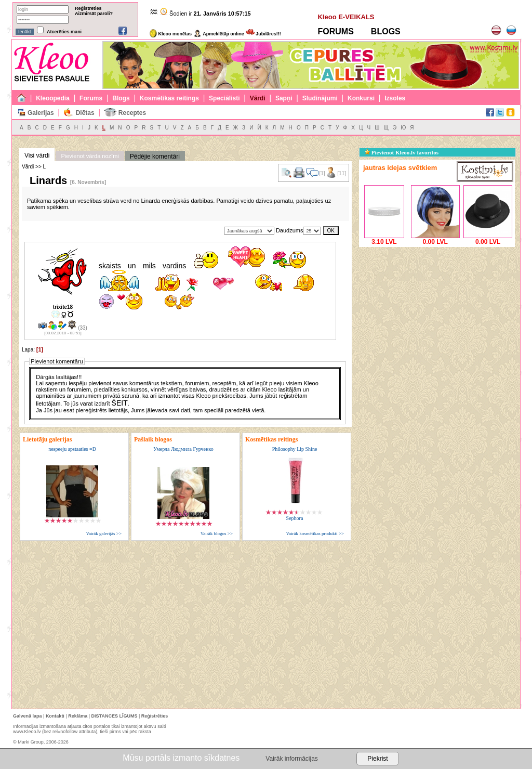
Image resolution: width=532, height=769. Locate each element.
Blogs (121, 98)
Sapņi (284, 98)
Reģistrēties (88, 8)
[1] (40, 349)
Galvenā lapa (28, 716)
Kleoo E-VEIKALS (346, 17)
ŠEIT (120, 403)
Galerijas (41, 113)
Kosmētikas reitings (169, 98)
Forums (91, 98)
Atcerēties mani (64, 32)
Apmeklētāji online (219, 34)
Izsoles (395, 98)
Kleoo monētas (171, 34)
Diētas (85, 113)
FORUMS (335, 31)
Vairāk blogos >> (217, 533)
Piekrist (377, 759)
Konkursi (361, 98)
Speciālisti (224, 98)
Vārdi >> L (34, 167)
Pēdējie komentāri (155, 157)
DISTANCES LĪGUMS (115, 716)
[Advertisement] (437, 315)
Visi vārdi (37, 155)
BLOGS (386, 31)
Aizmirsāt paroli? (94, 14)
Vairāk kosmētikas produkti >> (315, 533)
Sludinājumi (320, 98)
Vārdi (258, 98)
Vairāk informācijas (291, 759)
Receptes (132, 113)
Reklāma (78, 716)
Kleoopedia (53, 98)
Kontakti (55, 716)
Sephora (295, 518)
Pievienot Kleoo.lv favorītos (402, 152)
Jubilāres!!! (263, 34)
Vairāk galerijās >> (104, 533)
